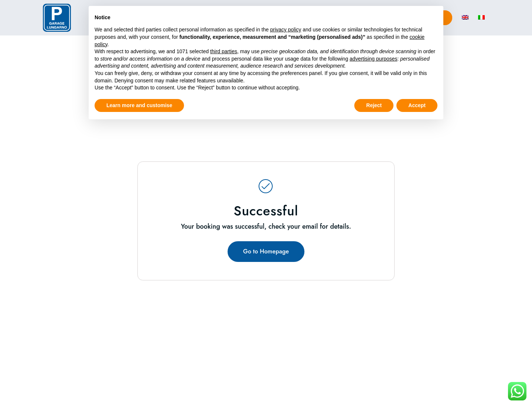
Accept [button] (417, 105)
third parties (224, 51)
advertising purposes (373, 59)
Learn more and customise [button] (139, 105)
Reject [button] (374, 105)
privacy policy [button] (286, 30)
